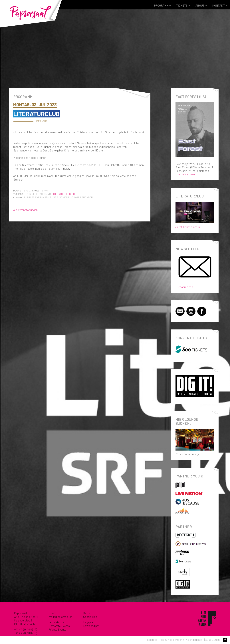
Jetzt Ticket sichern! (195, 214)
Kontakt (220, 5)
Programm (162, 5)
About (201, 5)
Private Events (57, 629)
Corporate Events (59, 626)
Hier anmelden (184, 287)
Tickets (183, 5)
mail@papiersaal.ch (60, 617)
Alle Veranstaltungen (25, 210)
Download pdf (91, 626)
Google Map (90, 617)
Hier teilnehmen (185, 174)
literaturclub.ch (63, 194)
